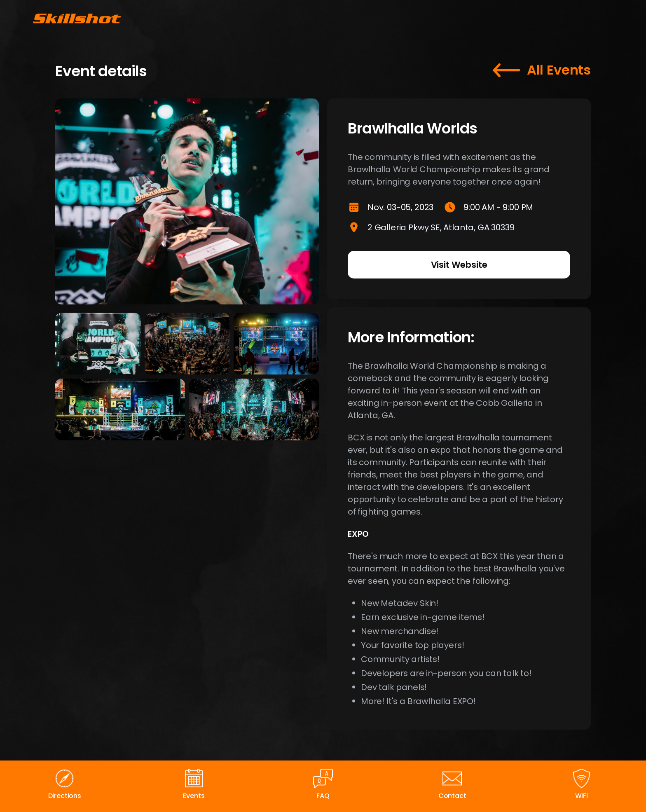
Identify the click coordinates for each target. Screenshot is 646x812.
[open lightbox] (98, 344)
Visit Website (459, 265)
